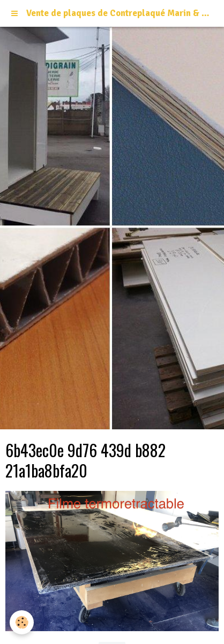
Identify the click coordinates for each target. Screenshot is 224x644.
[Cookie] (22, 622)
